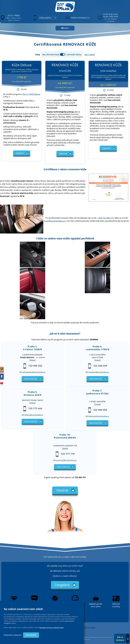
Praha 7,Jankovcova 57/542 (97, 392)
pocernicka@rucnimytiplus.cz (66, 460)
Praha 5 (19, 18)
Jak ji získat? (90, 54)
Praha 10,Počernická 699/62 (65, 436)
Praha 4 (14, 18)
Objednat (20, 153)
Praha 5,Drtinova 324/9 (32, 393)
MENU (65, 28)
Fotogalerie (62, 585)
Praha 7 (11, 20)
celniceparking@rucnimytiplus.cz (34, 372)
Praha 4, (97, 348)
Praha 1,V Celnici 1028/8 (32, 348)
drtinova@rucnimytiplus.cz (34, 415)
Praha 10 (17, 20)
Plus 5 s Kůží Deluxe (31, 94)
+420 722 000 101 (106, 218)
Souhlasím (31, 635)
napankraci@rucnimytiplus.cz (99, 372)
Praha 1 (8, 18)
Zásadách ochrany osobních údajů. (52, 627)
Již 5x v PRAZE (14, 15)
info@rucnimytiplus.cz (80, 18)
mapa (32, 360)
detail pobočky (31, 379)
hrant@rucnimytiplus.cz (55, 221)
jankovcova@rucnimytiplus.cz (99, 416)
